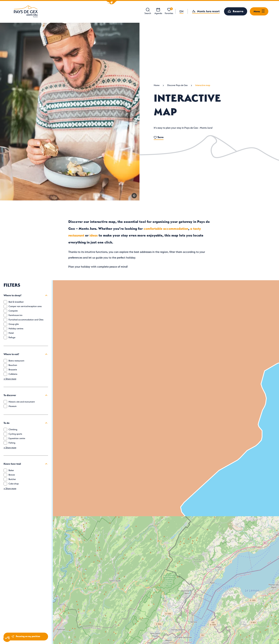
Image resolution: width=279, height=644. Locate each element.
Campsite (13, 311)
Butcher (12, 479)
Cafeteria (13, 374)
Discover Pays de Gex (177, 85)
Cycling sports (15, 434)
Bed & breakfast (16, 302)
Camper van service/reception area (25, 306)
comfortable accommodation (166, 229)
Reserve (238, 11)
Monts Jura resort (208, 11)
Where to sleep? (26, 295)
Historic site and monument (22, 402)
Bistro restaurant (16, 361)
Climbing (13, 429)
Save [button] (159, 137)
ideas (94, 235)
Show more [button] (10, 379)
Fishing (12, 443)
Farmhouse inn (15, 315)
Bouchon (13, 365)
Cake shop (14, 484)
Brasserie (13, 370)
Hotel (11, 333)
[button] (112, 3)
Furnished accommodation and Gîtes (26, 320)
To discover (26, 395)
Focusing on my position (26, 636)
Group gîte (14, 324)
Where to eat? (26, 354)
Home (157, 85)
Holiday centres (16, 328)
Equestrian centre (17, 438)
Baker (11, 470)
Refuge (12, 337)
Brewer (12, 475)
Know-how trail (26, 464)
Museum (13, 406)
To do (26, 423)
